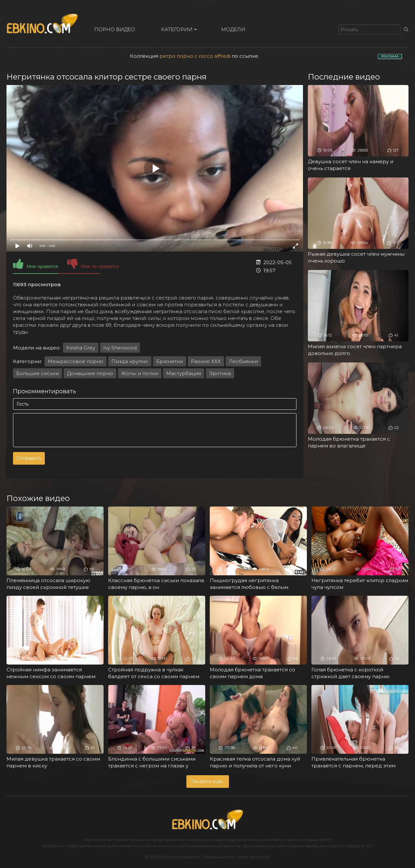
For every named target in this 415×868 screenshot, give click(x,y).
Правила (191, 857)
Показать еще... (208, 781)
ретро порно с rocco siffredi (195, 56)
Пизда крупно (130, 361)
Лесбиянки (243, 361)
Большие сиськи (38, 373)
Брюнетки (170, 361)
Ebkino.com (95, 840)
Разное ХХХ (206, 361)
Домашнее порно (90, 373)
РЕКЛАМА (390, 56)
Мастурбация (184, 373)
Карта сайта (248, 857)
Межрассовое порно (75, 361)
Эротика (220, 373)
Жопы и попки (140, 373)
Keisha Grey (81, 348)
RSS (266, 857)
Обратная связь (218, 857)
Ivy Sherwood (120, 348)
